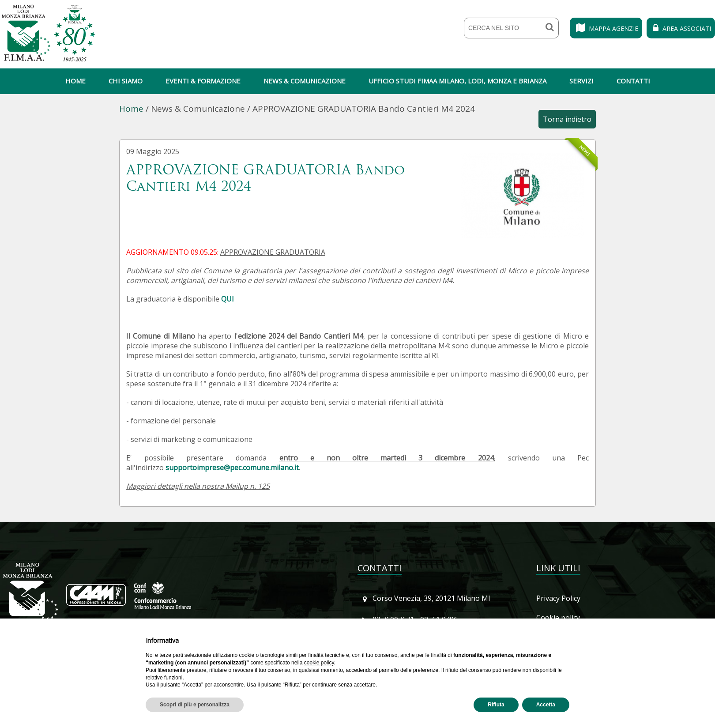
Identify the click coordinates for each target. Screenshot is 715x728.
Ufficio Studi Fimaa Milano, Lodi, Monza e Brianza (457, 81)
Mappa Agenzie (606, 28)
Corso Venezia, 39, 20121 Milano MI (431, 598)
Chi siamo (126, 81)
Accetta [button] (546, 705)
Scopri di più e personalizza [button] (195, 705)
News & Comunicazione (305, 81)
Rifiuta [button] (496, 705)
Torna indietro (567, 119)
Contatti (633, 81)
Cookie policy (558, 618)
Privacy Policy (558, 598)
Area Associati (681, 28)
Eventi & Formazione (203, 81)
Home (75, 81)
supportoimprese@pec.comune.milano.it (232, 468)
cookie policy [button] (319, 663)
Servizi (581, 81)
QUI (228, 299)
